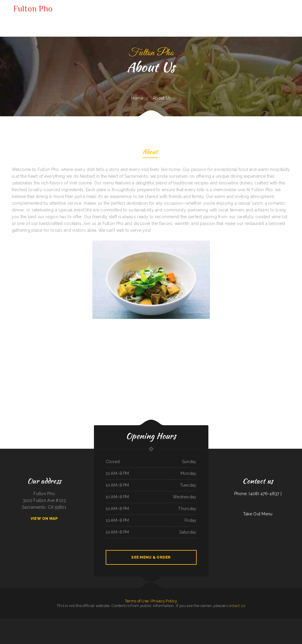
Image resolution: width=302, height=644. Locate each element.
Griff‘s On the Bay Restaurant (109, 622)
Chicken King (222, 622)
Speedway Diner (162, 622)
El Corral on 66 (23, 622)
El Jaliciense (257, 622)
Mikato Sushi (180, 629)
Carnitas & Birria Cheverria (213, 629)
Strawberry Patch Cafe (79, 629)
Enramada (185, 629)
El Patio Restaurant (44, 622)
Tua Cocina (3, 622)
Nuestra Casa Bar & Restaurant (279, 622)
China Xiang (101, 622)
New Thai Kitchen (146, 629)
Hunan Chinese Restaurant (93, 622)
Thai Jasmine (78, 622)
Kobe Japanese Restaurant (230, 622)
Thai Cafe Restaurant (290, 622)
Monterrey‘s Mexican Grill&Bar (131, 629)
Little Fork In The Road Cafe (194, 629)
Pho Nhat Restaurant (222, 629)
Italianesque (103, 629)
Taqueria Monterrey (163, 629)
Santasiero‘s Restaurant (154, 622)
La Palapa (191, 622)
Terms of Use (137, 601)
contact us (236, 606)
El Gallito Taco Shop (239, 622)
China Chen (176, 629)
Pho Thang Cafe (185, 622)
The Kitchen (140, 629)
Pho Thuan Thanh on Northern (214, 622)
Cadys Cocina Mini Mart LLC (10, 622)
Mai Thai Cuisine (140, 622)
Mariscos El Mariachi (204, 622)
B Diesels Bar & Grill (269, 622)
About (150, 153)
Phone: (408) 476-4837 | (258, 494)
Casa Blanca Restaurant (71, 622)
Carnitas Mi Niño (30, 622)
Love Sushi (252, 622)
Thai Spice (17, 622)
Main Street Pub (170, 629)
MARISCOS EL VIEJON (53, 622)
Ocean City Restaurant (110, 629)
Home (137, 98)
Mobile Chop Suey (297, 622)
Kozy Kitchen (126, 622)
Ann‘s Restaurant (246, 622)
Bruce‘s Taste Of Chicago (89, 629)
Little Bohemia (147, 622)
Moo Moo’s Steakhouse (204, 629)
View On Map (44, 518)
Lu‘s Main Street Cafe (62, 622)
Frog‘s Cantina (179, 622)
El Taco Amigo (156, 629)
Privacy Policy (164, 601)
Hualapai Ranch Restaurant (171, 622)
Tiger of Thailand (85, 622)
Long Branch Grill (37, 622)
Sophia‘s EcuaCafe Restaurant (120, 629)
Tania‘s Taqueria (97, 629)
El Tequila (262, 622)
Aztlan (151, 629)
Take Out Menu (258, 514)
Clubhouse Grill (196, 622)
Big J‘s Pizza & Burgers (119, 622)
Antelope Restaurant (133, 622)
